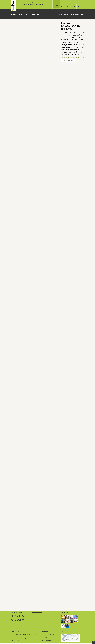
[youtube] (82, 7)
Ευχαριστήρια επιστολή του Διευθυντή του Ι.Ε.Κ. (73, 57)
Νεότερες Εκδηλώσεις (68, 61)
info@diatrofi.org (49, 640)
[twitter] (75, 7)
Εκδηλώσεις (66, 15)
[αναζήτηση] (71, 7)
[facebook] (79, 7)
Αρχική (60, 15)
